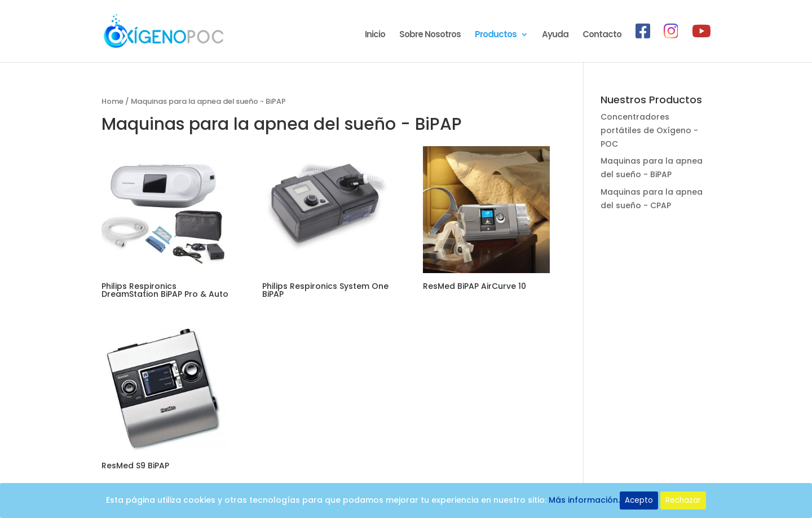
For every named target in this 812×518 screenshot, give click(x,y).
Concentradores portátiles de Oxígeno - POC (649, 130)
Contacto (602, 35)
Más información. (584, 500)
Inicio (375, 35)
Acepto (639, 500)
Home (112, 101)
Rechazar (683, 500)
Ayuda (555, 35)
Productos (496, 35)
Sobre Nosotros (430, 35)
